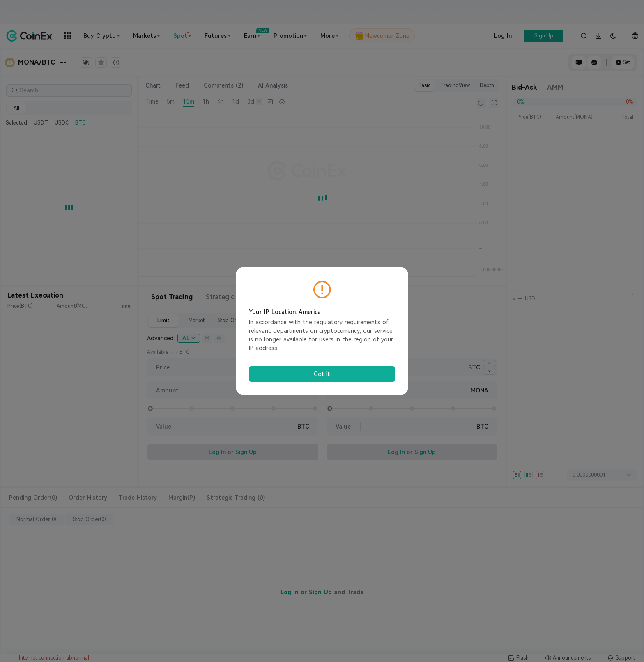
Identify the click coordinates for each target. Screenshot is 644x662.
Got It (322, 374)
